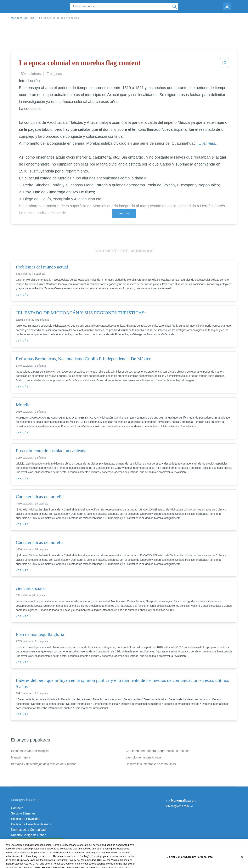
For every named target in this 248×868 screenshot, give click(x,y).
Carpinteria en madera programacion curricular (157, 751)
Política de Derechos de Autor (31, 824)
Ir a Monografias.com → (183, 800)
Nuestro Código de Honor (28, 835)
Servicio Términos (23, 813)
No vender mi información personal (35, 840)
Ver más (124, 213)
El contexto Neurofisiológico (30, 751)
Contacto (17, 808)
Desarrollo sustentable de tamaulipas (151, 764)
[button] (224, 64)
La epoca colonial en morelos (59, 18)
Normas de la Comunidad (28, 830)
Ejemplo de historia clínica (143, 757)
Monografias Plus (23, 18)
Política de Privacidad (26, 819)
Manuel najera (21, 757)
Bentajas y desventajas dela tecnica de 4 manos (44, 764)
